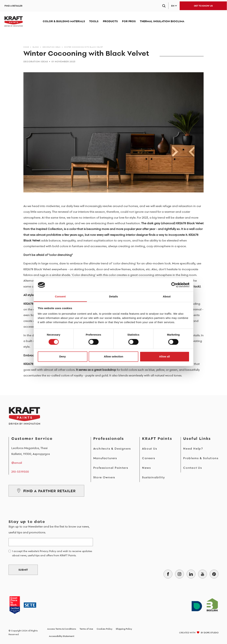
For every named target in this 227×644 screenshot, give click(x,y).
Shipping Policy (124, 629)
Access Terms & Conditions (62, 629)
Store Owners (104, 477)
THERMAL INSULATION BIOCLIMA (162, 21)
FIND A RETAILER (13, 6)
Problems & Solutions (201, 458)
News (146, 468)
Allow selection (113, 357)
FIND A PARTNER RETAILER (46, 491)
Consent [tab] (60, 297)
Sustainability (153, 477)
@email (17, 463)
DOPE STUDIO (211, 633)
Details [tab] (113, 297)
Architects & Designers (112, 449)
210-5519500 (20, 472)
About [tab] (167, 297)
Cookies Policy (104, 629)
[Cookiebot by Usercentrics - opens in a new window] (174, 285)
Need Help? (193, 449)
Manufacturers (105, 458)
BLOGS (36, 47)
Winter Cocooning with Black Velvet (84, 47)
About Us (150, 449)
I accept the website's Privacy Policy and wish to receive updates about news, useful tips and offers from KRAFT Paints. (52, 553)
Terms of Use (86, 629)
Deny (63, 357)
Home (26, 47)
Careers (149, 458)
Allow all (164, 357)
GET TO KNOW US (203, 6)
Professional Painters (111, 468)
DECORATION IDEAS (52, 47)
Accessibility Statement (62, 636)
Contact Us (193, 468)
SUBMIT (23, 570)
